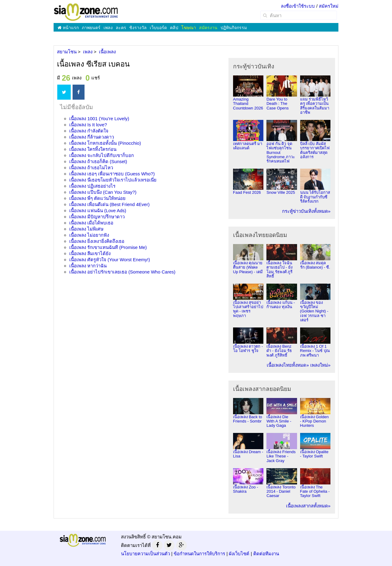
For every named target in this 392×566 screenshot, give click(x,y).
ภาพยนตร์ (91, 28)
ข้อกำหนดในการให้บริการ (199, 554)
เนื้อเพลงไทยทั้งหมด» (288, 365)
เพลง (108, 28)
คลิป (174, 28)
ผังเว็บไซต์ (239, 554)
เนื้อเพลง (99, 119)
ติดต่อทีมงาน (266, 554)
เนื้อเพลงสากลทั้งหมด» (308, 506)
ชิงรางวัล (138, 28)
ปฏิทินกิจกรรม (234, 28)
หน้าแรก (68, 28)
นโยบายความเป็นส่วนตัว (145, 554)
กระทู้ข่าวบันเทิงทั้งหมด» (306, 211)
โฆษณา (189, 28)
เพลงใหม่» (320, 365)
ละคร (121, 28)
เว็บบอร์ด (158, 28)
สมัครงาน (208, 28)
